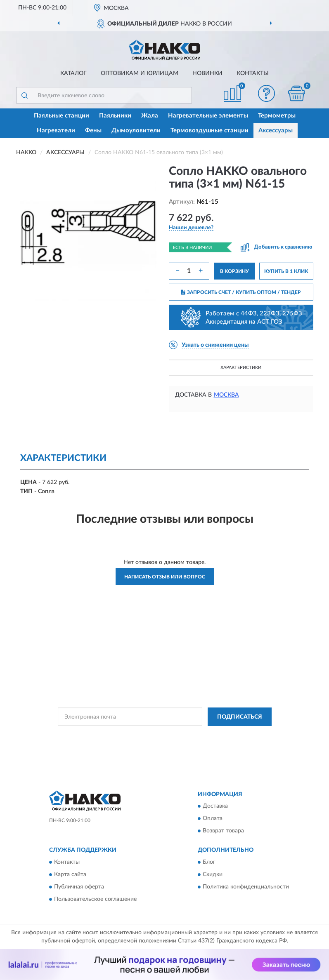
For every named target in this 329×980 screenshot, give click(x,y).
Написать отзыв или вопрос (165, 577)
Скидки (213, 874)
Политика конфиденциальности (246, 887)
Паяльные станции (62, 116)
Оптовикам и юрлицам (140, 73)
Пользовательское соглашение (95, 899)
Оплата (213, 819)
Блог (209, 862)
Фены (93, 130)
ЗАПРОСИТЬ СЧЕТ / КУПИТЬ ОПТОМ (241, 292)
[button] (266, 93)
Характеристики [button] (241, 368)
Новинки (207, 73)
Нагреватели (56, 130)
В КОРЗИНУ (234, 271)
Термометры (277, 116)
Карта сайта (70, 874)
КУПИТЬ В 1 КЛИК (286, 271)
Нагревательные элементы (208, 116)
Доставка (215, 806)
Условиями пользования (157, 743)
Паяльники (115, 116)
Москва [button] (226, 395)
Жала (150, 116)
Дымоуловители (136, 130)
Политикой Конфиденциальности (205, 736)
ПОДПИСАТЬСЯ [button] (240, 717)
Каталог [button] (73, 73)
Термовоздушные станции (209, 130)
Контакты (253, 73)
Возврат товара (223, 831)
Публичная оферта (79, 887)
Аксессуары (276, 130)
